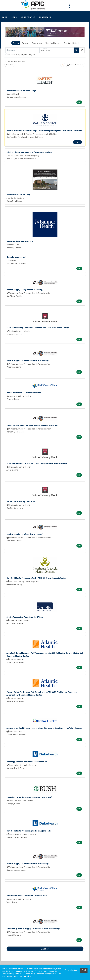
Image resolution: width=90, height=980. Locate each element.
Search (16, 43)
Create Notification (75, 65)
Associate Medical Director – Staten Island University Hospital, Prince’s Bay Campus (44, 728)
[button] (82, 50)
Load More (45, 949)
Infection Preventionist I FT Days (21, 91)
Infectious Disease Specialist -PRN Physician (27, 896)
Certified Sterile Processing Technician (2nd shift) (29, 831)
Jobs (14, 17)
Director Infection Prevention (20, 241)
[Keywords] (22, 50)
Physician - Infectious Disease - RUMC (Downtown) (29, 797)
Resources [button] (45, 17)
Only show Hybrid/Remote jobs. (22, 54)
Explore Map (37, 43)
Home (4, 17)
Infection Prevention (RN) (18, 194)
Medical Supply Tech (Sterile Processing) (25, 290)
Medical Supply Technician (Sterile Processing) (28, 360)
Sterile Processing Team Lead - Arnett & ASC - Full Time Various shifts (38, 328)
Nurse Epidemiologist (16, 257)
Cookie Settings (71, 970)
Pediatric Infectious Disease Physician (24, 393)
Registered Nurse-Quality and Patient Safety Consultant (32, 425)
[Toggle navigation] (69, 6)
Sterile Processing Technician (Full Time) (25, 617)
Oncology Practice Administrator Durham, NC (27, 762)
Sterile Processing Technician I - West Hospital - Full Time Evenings (37, 463)
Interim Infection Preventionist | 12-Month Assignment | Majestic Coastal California (44, 130)
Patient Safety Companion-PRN (21, 501)
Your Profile (28, 17)
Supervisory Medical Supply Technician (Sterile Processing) (33, 928)
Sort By (9, 65)
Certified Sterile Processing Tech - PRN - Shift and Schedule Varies (36, 578)
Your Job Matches (53, 43)
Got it (84, 970)
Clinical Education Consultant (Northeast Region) (29, 152)
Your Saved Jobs (70, 43)
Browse (25, 43)
